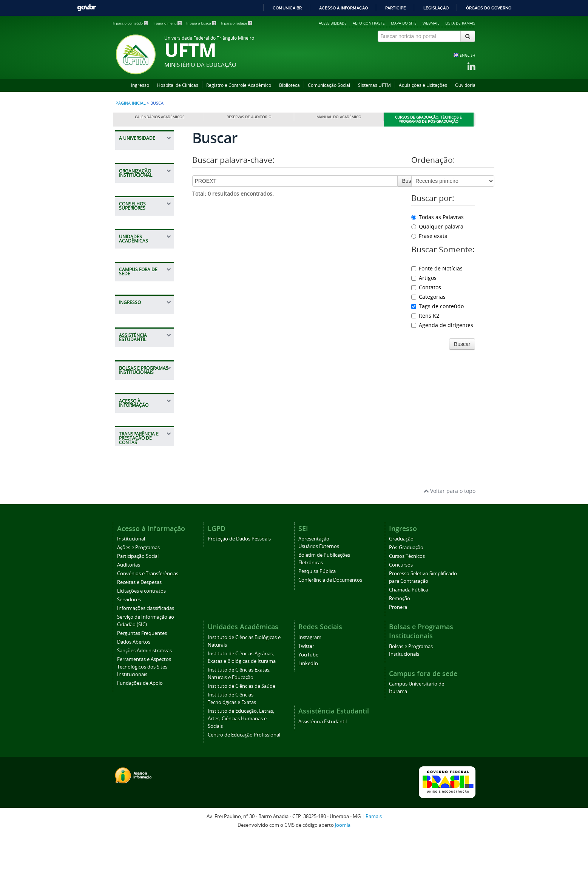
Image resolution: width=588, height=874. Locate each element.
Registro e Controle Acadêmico (239, 85)
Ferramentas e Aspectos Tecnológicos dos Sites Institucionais (144, 705)
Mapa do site (404, 23)
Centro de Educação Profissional (244, 773)
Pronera (398, 646)
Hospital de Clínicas (178, 85)
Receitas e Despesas (139, 621)
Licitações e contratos (141, 629)
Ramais (374, 855)
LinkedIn (308, 702)
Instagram (310, 676)
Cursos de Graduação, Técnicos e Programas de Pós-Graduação (428, 120)
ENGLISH (467, 55)
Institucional (131, 577)
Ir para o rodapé (237, 23)
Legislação (436, 8)
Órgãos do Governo (489, 8)
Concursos (401, 603)
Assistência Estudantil (323, 760)
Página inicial (131, 103)
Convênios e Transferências (148, 612)
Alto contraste (369, 23)
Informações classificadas (146, 647)
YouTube (308, 693)
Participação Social (138, 595)
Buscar (411, 181)
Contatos (426, 287)
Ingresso (140, 85)
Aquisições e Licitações (423, 85)
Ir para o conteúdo (131, 23)
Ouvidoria (465, 85)
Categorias (428, 297)
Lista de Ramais (460, 23)
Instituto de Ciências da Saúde (242, 725)
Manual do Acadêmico (339, 117)
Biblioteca (289, 85)
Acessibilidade (333, 23)
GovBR (86, 8)
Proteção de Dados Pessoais (239, 577)
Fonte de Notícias (437, 268)
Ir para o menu (168, 23)
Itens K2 (425, 316)
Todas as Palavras (438, 217)
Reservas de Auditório (249, 117)
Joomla (343, 863)
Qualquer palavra (437, 226)
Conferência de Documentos (330, 618)
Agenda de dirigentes (442, 325)
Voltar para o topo (450, 529)
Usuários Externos (319, 585)
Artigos (424, 278)
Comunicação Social (329, 85)
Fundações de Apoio (140, 722)
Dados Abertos (134, 680)
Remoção (400, 637)
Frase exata (429, 236)
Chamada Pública (408, 628)
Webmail (431, 23)
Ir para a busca (202, 23)
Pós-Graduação (406, 586)
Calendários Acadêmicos (160, 117)
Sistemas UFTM (374, 85)
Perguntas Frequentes (142, 672)
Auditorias (129, 603)
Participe (396, 8)
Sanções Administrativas (144, 689)
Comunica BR (287, 8)
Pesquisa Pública (317, 610)
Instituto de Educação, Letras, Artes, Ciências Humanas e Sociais (241, 757)
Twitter (306, 685)
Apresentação (314, 577)
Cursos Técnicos (407, 595)
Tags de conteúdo (438, 306)
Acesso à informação (343, 8)
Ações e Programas (138, 586)
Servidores (129, 638)
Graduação (401, 577)
